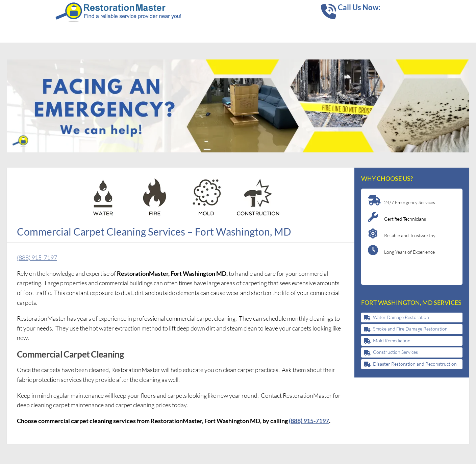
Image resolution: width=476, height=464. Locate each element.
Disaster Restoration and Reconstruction (415, 364)
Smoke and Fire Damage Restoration (410, 329)
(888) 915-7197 (37, 258)
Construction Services (395, 352)
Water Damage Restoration (401, 317)
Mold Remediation (392, 340)
